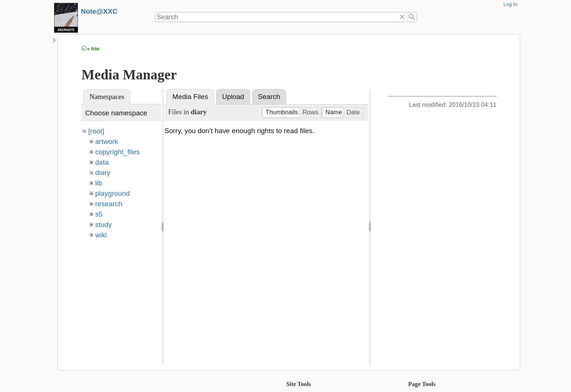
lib (99, 183)
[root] (96, 131)
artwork (107, 141)
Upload (233, 97)
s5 (99, 214)
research (109, 204)
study (104, 225)
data (102, 162)
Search (269, 97)
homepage (84, 49)
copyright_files (118, 152)
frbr (95, 49)
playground (113, 193)
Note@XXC (99, 11)
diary (103, 173)
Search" (412, 17)
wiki (101, 235)
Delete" (402, 17)
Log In (511, 4)
